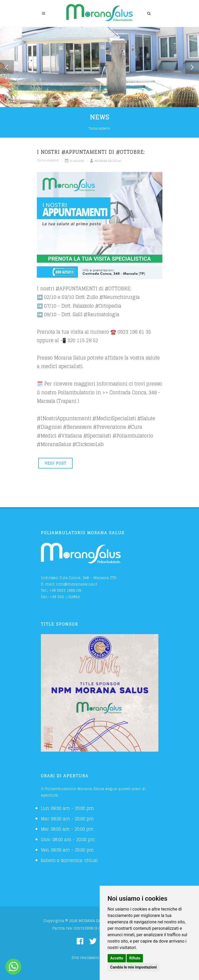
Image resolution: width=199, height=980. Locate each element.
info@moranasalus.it (77, 584)
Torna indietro (100, 128)
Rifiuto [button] (135, 958)
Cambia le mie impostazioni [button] (134, 967)
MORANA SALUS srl (105, 161)
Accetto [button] (117, 958)
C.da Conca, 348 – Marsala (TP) (88, 578)
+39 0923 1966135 (65, 590)
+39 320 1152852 (65, 597)
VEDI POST (55, 463)
